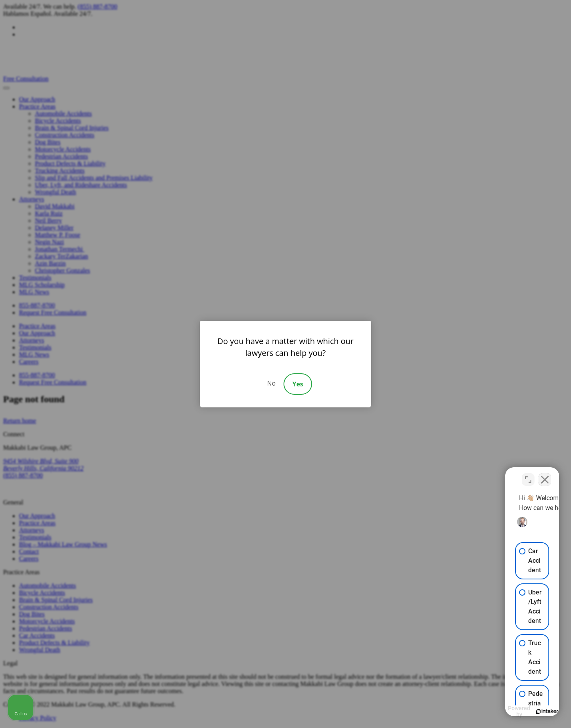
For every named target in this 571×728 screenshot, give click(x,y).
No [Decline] (271, 383)
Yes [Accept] (298, 384)
